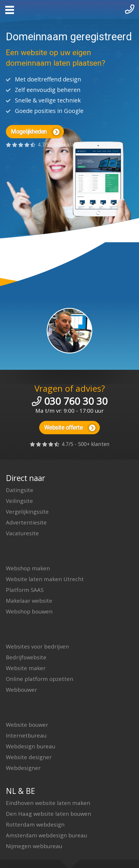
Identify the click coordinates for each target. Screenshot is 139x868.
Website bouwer (27, 725)
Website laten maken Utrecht (45, 579)
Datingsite (20, 490)
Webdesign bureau (31, 746)
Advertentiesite (26, 522)
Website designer (29, 757)
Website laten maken (69, 9)
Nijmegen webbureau (34, 846)
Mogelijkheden (36, 132)
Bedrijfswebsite (26, 657)
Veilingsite (19, 501)
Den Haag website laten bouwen (48, 814)
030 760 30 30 (76, 401)
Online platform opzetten (40, 679)
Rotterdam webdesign (35, 824)
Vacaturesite (22, 533)
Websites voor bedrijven (37, 646)
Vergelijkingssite (27, 511)
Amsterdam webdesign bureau (46, 835)
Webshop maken (28, 568)
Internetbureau (26, 735)
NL (11, 791)
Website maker (26, 668)
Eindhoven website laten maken (48, 803)
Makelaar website (29, 601)
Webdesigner (23, 768)
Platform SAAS (25, 590)
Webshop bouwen (29, 611)
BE (30, 791)
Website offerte (71, 428)
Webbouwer (21, 690)
